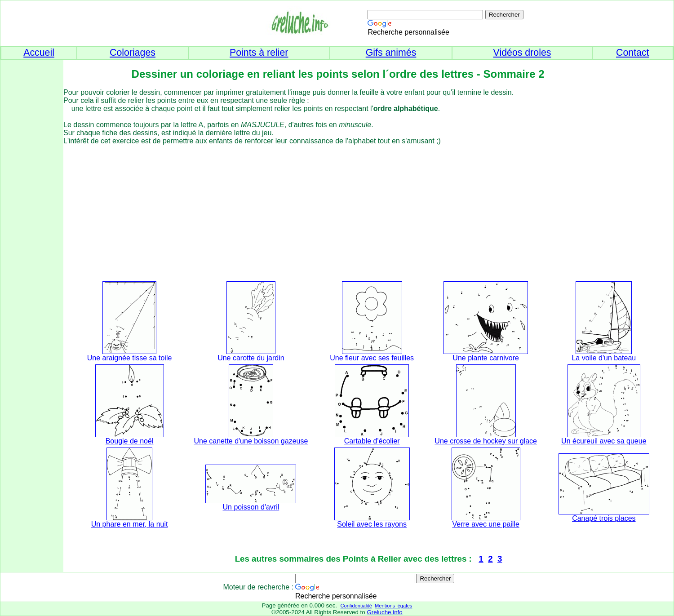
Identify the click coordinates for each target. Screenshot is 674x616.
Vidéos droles (522, 53)
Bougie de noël (130, 441)
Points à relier (259, 53)
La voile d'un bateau (604, 358)
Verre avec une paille (486, 524)
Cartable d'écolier (372, 441)
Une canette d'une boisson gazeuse (251, 441)
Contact (633, 53)
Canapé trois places (604, 518)
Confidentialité (356, 606)
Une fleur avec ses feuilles (372, 358)
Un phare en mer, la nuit (130, 524)
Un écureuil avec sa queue (604, 441)
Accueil (39, 53)
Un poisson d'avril (251, 507)
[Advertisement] (32, 203)
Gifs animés (391, 53)
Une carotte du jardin (251, 358)
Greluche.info (384, 612)
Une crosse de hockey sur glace (486, 441)
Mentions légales (393, 606)
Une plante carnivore (486, 358)
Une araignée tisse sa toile (130, 358)
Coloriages (133, 53)
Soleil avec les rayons (372, 524)
